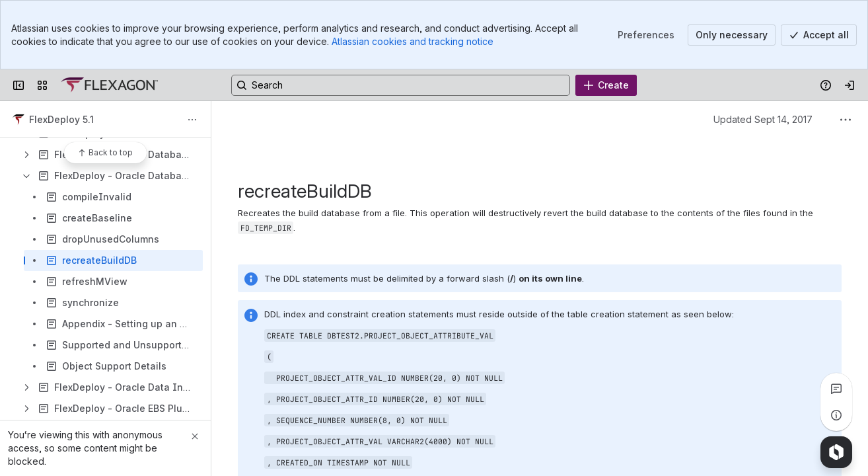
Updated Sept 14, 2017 (763, 119)
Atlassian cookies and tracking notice (413, 41)
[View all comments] (836, 389)
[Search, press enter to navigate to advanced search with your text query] (401, 85)
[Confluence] (109, 85)
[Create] (606, 85)
